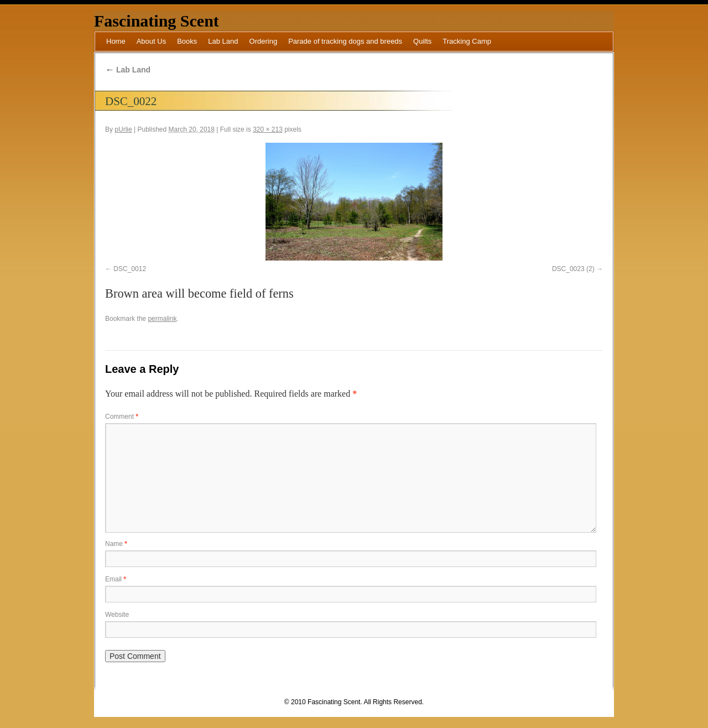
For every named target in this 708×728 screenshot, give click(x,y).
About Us (151, 41)
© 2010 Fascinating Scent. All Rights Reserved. (354, 702)
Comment (122, 417)
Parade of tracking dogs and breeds (345, 41)
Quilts (422, 41)
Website (117, 615)
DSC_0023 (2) (573, 269)
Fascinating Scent (157, 21)
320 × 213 (268, 129)
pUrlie (123, 129)
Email (116, 579)
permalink (162, 319)
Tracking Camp (467, 41)
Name (116, 544)
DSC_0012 (130, 269)
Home (116, 41)
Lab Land (223, 41)
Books (187, 41)
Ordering (264, 41)
